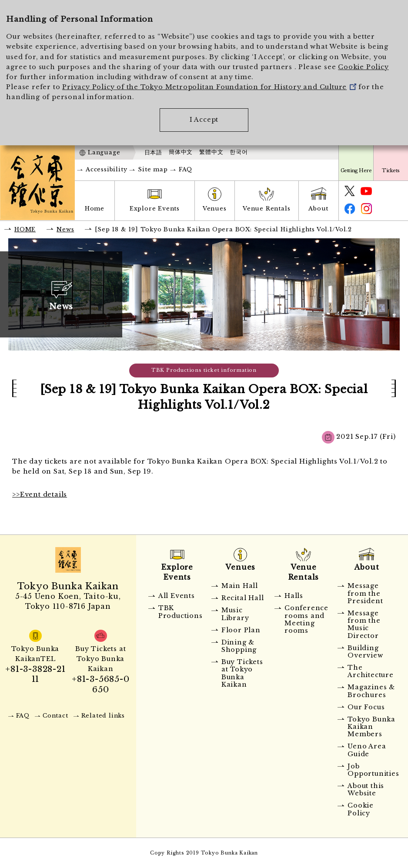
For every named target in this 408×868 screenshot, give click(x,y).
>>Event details (40, 494)
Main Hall (240, 586)
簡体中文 (181, 152)
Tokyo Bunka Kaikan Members (371, 727)
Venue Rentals (266, 209)
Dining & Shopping (239, 646)
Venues (215, 209)
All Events (177, 596)
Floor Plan (241, 630)
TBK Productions (181, 612)
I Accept (204, 120)
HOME (25, 229)
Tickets (391, 170)
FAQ (186, 169)
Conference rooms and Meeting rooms (306, 619)
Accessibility (106, 169)
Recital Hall (243, 598)
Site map (153, 169)
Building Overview (365, 652)
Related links (103, 716)
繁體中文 (211, 152)
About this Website (366, 790)
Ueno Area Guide (367, 750)
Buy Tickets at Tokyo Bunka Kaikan (242, 673)
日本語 (153, 152)
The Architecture (371, 671)
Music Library (235, 614)
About (318, 209)
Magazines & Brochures (371, 691)
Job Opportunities (372, 770)
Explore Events (155, 209)
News (65, 229)
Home (95, 209)
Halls (294, 596)
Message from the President (365, 593)
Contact (55, 716)
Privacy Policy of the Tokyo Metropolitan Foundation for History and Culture (209, 87)
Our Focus (366, 707)
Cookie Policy (363, 67)
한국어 (239, 152)
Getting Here (356, 170)
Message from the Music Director (364, 624)
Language (104, 152)
